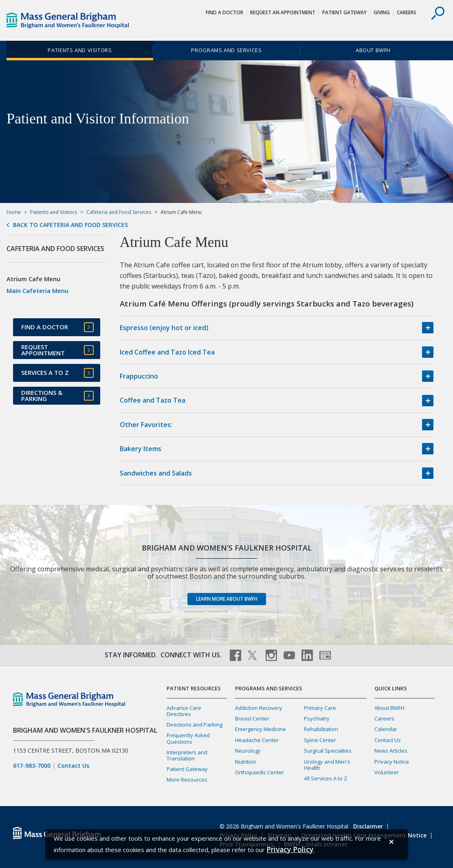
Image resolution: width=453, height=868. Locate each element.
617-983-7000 (32, 766)
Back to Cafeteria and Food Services (70, 225)
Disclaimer (368, 826)
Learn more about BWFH (227, 599)
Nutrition (246, 762)
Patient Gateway (344, 12)
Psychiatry (317, 718)
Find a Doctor (224, 12)
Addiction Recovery (259, 708)
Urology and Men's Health (327, 765)
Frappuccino (139, 376)
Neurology (248, 751)
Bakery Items (141, 449)
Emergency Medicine (261, 729)
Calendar (386, 729)
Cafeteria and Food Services (119, 212)
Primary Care (320, 708)
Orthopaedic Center (259, 772)
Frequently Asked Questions (188, 738)
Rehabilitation (321, 729)
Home (14, 212)
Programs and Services (226, 50)
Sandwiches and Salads (156, 473)
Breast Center (252, 718)
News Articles (391, 751)
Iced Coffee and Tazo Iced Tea (167, 352)
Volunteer (387, 772)
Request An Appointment (283, 12)
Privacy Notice (392, 762)
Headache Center (257, 740)
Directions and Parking (195, 725)
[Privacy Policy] (290, 849)
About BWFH (373, 50)
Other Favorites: (146, 425)
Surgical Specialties (328, 751)
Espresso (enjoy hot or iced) (164, 328)
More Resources (187, 780)
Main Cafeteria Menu (37, 291)
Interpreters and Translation (187, 755)
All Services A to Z (325, 778)
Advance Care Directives (184, 711)
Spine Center (320, 740)
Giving (382, 12)
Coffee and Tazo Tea (153, 400)
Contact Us (73, 766)
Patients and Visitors (80, 50)
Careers (407, 12)
